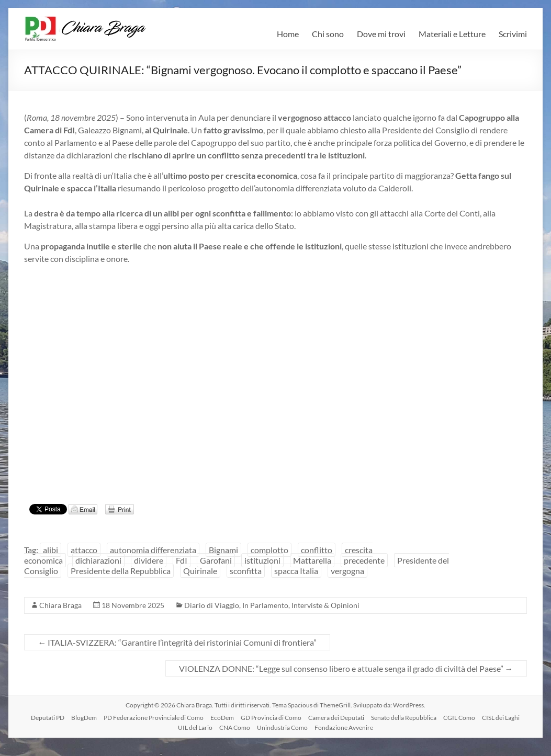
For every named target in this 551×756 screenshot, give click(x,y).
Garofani (216, 560)
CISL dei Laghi (501, 718)
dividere (149, 560)
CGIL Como (459, 718)
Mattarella (312, 560)
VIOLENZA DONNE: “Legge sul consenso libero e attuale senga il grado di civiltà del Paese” (346, 668)
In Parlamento (265, 605)
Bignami (223, 550)
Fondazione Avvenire (344, 728)
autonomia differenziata (153, 550)
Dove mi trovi (381, 34)
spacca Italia (296, 571)
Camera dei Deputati (336, 718)
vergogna (347, 571)
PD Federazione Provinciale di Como (154, 718)
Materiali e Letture (452, 34)
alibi (50, 550)
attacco (84, 550)
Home (288, 34)
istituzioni (262, 560)
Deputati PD (48, 718)
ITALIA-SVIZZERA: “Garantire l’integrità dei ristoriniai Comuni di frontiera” (177, 642)
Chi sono (328, 34)
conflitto (317, 550)
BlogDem (84, 718)
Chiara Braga (60, 605)
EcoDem (222, 718)
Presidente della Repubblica (121, 571)
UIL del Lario (195, 728)
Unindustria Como (282, 728)
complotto (269, 550)
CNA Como (235, 728)
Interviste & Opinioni (325, 605)
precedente (364, 560)
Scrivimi (513, 34)
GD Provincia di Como (271, 718)
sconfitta (246, 571)
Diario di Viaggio (212, 605)
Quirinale (200, 571)
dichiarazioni (98, 560)
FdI (182, 560)
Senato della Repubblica (404, 718)
